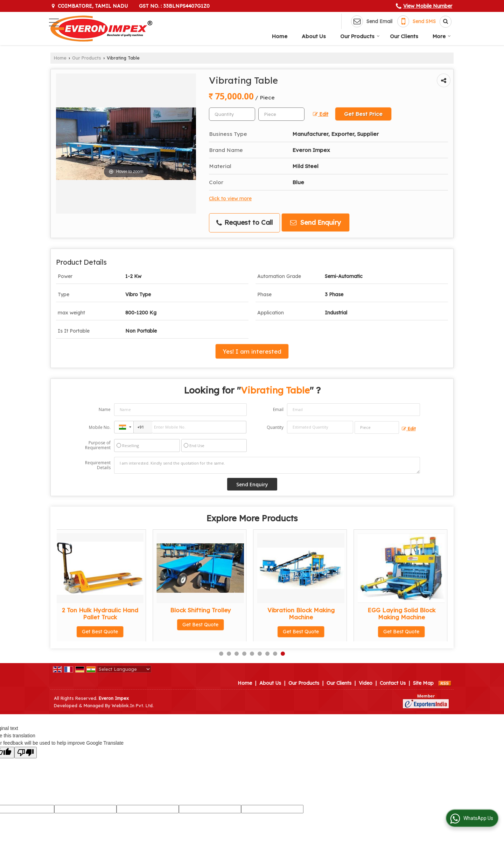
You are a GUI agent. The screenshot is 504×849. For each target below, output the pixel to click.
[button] (428, 6)
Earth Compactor (104, 610)
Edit (321, 114)
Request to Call (244, 222)
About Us (314, 36)
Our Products (360, 36)
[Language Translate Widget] (124, 669)
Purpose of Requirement (98, 445)
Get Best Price (363, 114)
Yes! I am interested (252, 351)
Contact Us (393, 683)
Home (280, 36)
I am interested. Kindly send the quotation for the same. (267, 465)
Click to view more (230, 198)
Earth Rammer (205, 610)
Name (105, 409)
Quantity (275, 427)
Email (278, 409)
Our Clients (404, 36)
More (442, 36)
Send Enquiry (316, 222)
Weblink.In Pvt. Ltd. (133, 705)
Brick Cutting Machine (406, 610)
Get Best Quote (104, 625)
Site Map (423, 683)
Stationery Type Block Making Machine (305, 614)
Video (366, 683)
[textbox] (281, 114)
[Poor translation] (26, 753)
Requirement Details (98, 465)
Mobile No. (100, 427)
